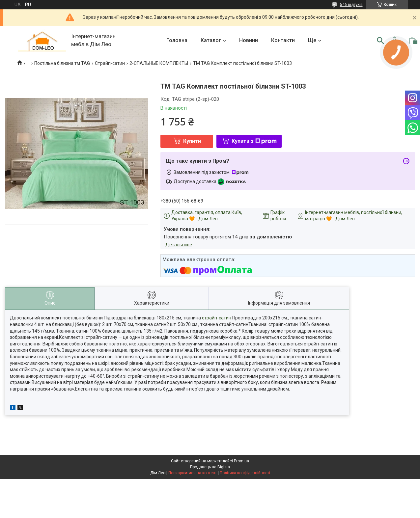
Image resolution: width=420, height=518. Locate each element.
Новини (249, 40)
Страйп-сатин (110, 63)
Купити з (254, 141)
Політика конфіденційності (245, 473)
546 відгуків (351, 5)
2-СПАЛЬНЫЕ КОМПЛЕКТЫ (159, 63)
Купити (192, 141)
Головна (177, 40)
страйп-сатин (217, 318)
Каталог (211, 40)
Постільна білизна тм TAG (62, 63)
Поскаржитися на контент (193, 473)
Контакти (283, 40)
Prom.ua (241, 461)
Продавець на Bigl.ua (210, 467)
